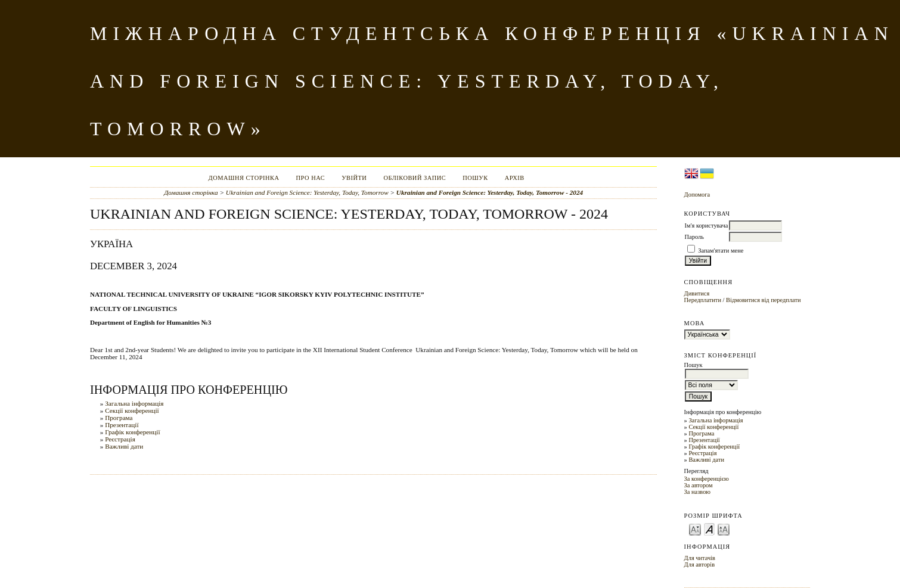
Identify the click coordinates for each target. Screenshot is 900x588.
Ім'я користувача (707, 225)
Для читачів (700, 558)
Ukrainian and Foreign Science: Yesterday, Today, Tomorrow (307, 192)
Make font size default (709, 529)
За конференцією (707, 479)
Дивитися (697, 293)
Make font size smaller (695, 529)
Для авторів (700, 564)
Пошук (475, 178)
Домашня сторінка (244, 178)
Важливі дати (706, 460)
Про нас (311, 178)
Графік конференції (714, 447)
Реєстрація (702, 453)
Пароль (694, 237)
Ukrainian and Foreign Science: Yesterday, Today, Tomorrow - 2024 (490, 192)
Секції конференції (713, 427)
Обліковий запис (415, 178)
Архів (515, 178)
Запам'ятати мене (721, 251)
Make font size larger (724, 529)
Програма (701, 433)
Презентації (704, 440)
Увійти (354, 178)
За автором (699, 485)
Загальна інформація (716, 420)
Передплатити (703, 300)
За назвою (698, 492)
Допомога (697, 195)
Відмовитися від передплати (763, 300)
